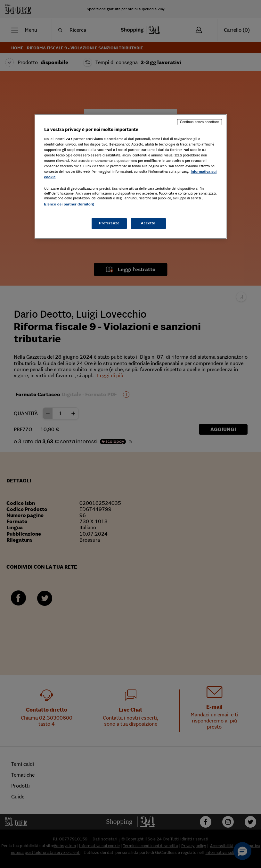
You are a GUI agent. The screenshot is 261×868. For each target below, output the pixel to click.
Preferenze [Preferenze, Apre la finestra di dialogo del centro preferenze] (109, 223)
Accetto (148, 223)
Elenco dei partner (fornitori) (69, 204)
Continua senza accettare (200, 122)
